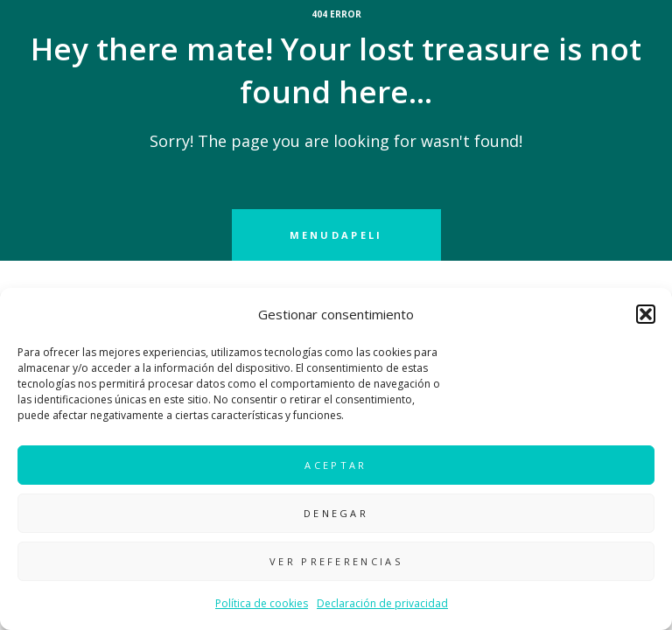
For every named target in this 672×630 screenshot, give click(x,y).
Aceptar (336, 465)
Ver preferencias (336, 561)
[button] (646, 314)
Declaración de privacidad (382, 603)
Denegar (336, 513)
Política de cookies (262, 603)
